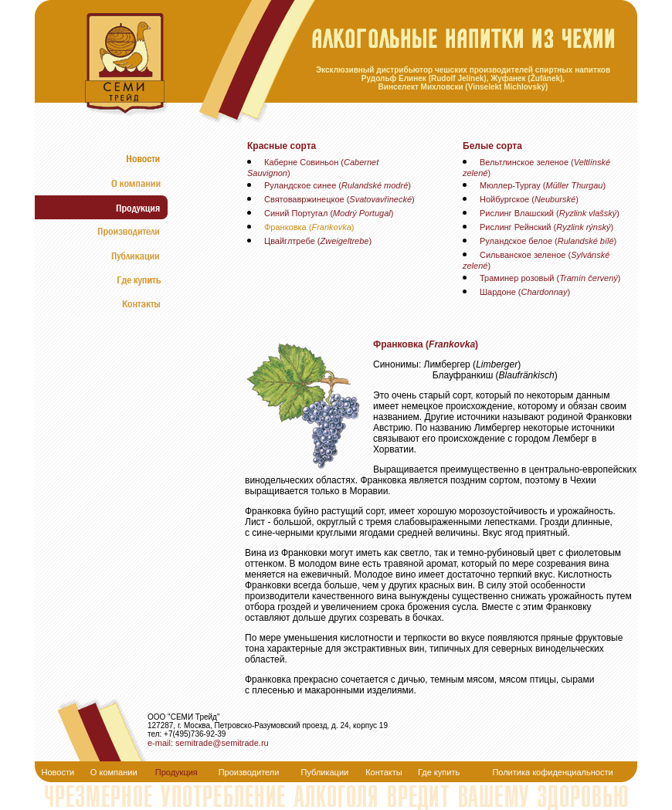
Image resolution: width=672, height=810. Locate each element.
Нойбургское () (529, 199)
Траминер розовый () (550, 278)
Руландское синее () (338, 185)
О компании (114, 772)
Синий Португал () (329, 213)
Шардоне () (525, 292)
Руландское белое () (548, 241)
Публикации (325, 772)
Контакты (384, 772)
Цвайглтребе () (318, 241)
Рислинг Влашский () (550, 213)
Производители (249, 772)
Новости (58, 772)
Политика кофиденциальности (552, 772)
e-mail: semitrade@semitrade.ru (208, 743)
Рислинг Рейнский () (546, 227)
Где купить (439, 772)
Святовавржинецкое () (339, 199)
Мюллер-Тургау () (543, 185)
